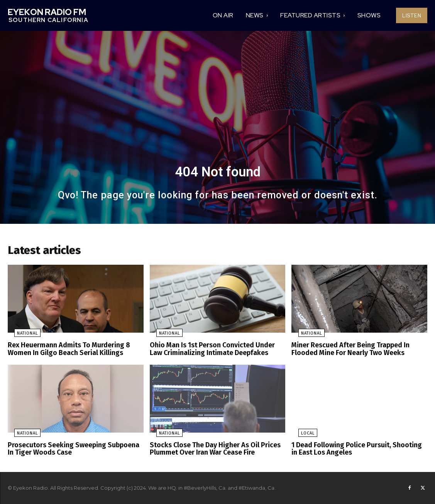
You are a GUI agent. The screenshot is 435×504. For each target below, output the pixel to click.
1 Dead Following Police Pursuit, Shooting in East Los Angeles (356, 449)
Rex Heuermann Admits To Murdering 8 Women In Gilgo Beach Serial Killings (65, 351)
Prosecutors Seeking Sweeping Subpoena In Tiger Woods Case (73, 449)
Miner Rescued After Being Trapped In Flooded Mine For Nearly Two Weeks (347, 351)
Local (301, 434)
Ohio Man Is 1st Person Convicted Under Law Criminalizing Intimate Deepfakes (215, 351)
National (21, 336)
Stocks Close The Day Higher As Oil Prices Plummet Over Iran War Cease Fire (211, 449)
